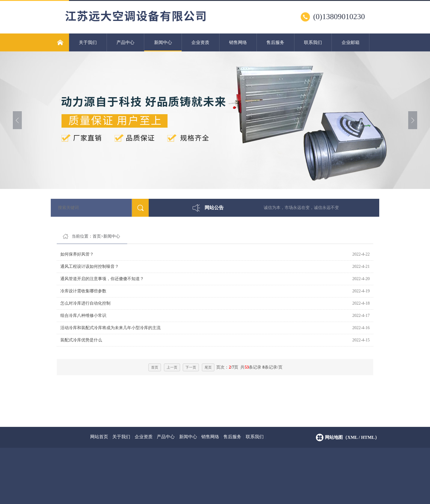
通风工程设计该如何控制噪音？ (90, 266)
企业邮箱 (351, 42)
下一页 (191, 367)
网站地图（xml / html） (352, 437)
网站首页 (99, 437)
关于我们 (88, 42)
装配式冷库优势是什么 (81, 340)
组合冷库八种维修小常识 (83, 316)
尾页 (208, 367)
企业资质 (200, 42)
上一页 (172, 367)
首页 (97, 236)
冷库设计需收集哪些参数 (83, 291)
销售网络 (238, 42)
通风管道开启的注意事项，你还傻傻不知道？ (102, 279)
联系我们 (313, 42)
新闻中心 (163, 46)
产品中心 (125, 42)
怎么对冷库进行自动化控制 (85, 303)
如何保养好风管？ (77, 254)
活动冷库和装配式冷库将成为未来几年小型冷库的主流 (110, 328)
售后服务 (275, 42)
